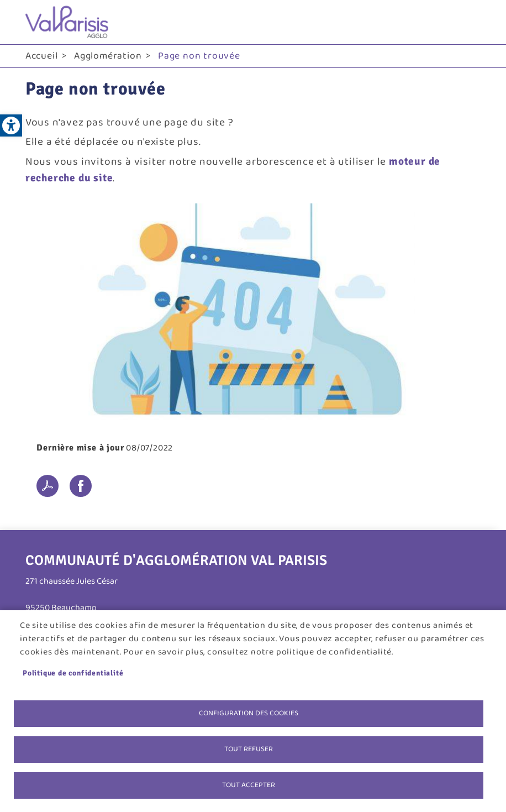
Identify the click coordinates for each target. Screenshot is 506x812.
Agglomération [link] (108, 56)
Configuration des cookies (249, 713)
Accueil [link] (42, 56)
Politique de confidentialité (73, 673)
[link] (11, 125)
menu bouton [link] (470, 22)
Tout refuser (249, 749)
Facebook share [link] (81, 486)
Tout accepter (249, 785)
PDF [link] (48, 486)
